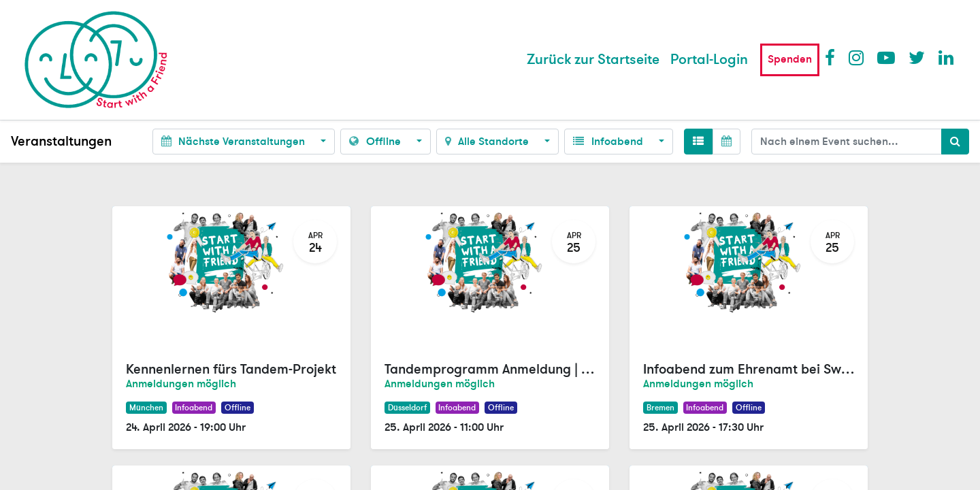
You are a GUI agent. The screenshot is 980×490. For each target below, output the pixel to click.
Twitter (917, 57)
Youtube (885, 57)
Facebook (833, 57)
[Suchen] (955, 142)
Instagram (857, 57)
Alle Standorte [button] (488, 142)
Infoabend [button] (609, 142)
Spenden (790, 59)
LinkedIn (947, 57)
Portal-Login (709, 60)
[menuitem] (593, 60)
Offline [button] (376, 142)
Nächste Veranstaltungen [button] (234, 142)
